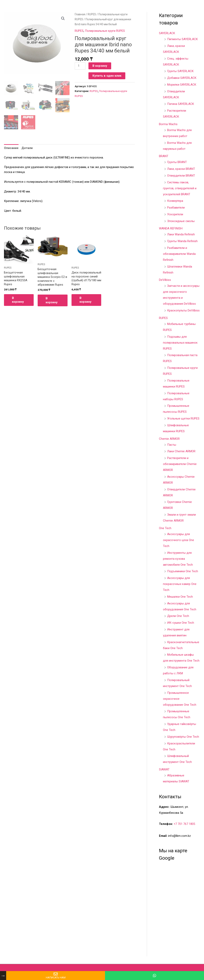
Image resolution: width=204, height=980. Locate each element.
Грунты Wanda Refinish (182, 241)
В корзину (100, 66)
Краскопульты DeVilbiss (183, 310)
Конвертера (175, 201)
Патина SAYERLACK (181, 104)
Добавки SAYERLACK (182, 78)
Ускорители (175, 214)
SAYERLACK (167, 33)
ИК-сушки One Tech (181, 623)
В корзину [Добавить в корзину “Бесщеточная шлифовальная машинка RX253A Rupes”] (18, 300)
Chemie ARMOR (169, 439)
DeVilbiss (165, 280)
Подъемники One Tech (183, 571)
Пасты (172, 445)
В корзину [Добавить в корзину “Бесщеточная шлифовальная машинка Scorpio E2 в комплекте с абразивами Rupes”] (52, 301)
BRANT (164, 156)
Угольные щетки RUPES (183, 418)
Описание (11, 148)
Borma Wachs (168, 124)
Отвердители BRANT (181, 176)
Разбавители (176, 208)
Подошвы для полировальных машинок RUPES (180, 343)
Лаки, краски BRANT (181, 169)
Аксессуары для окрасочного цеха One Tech (178, 540)
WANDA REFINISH (171, 228)
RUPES (92, 14)
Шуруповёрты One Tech (183, 737)
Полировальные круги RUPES (105, 31)
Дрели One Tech (178, 616)
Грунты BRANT (177, 162)
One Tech (165, 528)
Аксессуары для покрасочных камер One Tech (180, 584)
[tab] (11, 149)
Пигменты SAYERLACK (182, 39)
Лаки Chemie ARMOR (181, 451)
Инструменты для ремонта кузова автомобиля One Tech (178, 559)
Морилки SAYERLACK (182, 85)
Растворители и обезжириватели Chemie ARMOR (180, 464)
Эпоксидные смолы (181, 221)
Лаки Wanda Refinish (181, 234)
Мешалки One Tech (180, 597)
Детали (27, 148)
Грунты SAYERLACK (180, 71)
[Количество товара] (80, 66)
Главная (80, 14)
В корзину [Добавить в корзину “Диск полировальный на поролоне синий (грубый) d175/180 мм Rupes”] (85, 300)
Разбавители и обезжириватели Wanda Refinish (179, 254)
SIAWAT (164, 769)
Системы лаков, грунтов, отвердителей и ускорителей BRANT (180, 188)
